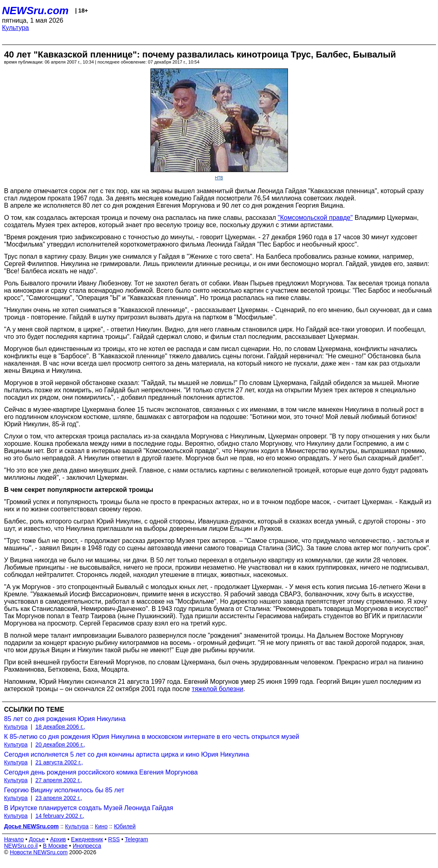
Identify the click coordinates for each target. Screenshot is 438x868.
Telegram (137, 839)
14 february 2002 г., (60, 816)
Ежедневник (87, 839)
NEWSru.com (35, 11)
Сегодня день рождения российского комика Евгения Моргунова (101, 772)
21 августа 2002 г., (59, 762)
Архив (58, 839)
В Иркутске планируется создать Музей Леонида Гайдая (89, 808)
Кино (102, 826)
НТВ (219, 178)
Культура (16, 28)
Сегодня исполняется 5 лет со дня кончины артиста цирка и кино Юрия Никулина (127, 754)
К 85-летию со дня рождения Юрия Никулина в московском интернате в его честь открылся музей (152, 737)
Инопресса (87, 846)
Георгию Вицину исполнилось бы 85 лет (64, 790)
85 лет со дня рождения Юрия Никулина (65, 719)
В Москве (55, 846)
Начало (14, 839)
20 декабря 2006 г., (60, 745)
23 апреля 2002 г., (59, 798)
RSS (114, 839)
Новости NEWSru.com (39, 852)
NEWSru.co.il (21, 846)
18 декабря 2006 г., (60, 727)
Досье (37, 839)
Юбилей (125, 826)
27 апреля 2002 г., (59, 780)
